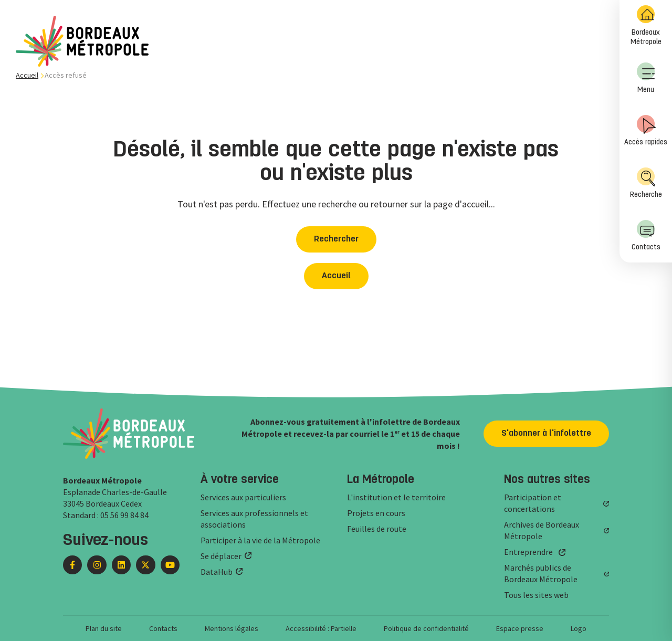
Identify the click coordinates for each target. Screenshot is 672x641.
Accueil (27, 75)
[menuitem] (646, 26)
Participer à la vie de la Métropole (260, 540)
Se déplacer (221, 556)
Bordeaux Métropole (646, 25)
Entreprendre (528, 552)
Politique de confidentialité (426, 628)
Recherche (646, 183)
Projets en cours (376, 513)
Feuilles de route (377, 529)
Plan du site (104, 628)
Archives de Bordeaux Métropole (542, 530)
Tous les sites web (536, 595)
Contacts (646, 235)
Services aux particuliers (243, 497)
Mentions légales (232, 628)
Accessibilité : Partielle (321, 628)
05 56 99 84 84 (124, 515)
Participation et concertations (533, 503)
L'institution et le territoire (396, 497)
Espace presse (520, 628)
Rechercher (336, 239)
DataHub (217, 572)
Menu (646, 78)
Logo (579, 628)
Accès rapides (646, 130)
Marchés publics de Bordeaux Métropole (541, 573)
